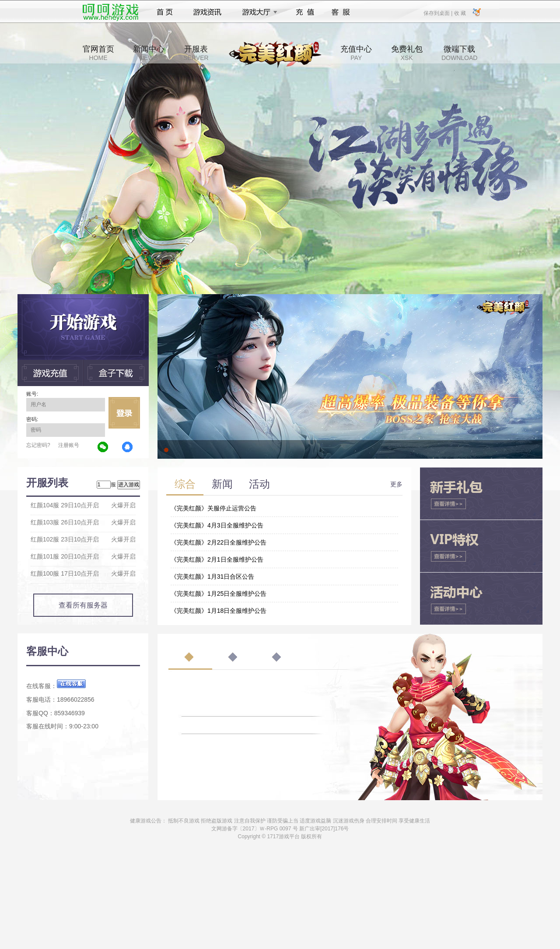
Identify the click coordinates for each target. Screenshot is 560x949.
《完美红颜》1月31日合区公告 (212, 576)
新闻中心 (149, 53)
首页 (165, 12)
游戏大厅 (257, 12)
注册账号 (69, 445)
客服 (341, 12)
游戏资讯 (207, 12)
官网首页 (98, 53)
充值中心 (356, 53)
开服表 (196, 53)
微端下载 (459, 53)
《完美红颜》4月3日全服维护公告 (217, 525)
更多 (396, 484)
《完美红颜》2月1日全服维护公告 (217, 559)
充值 (305, 12)
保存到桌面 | (438, 13)
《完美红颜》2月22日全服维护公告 (219, 542)
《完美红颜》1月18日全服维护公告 (219, 611)
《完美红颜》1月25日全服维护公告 (219, 594)
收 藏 (460, 13)
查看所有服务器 (83, 605)
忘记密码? (38, 445)
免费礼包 (407, 53)
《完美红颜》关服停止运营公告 (213, 508)
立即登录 (124, 413)
